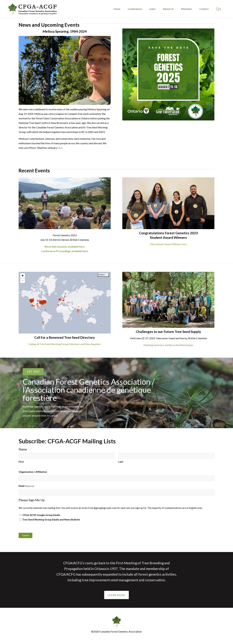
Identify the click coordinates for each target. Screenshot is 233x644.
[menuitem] (117, 9)
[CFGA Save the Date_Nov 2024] (168, 74)
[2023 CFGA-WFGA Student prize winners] (168, 203)
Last (121, 462)
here (60, 148)
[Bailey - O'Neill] (65, 203)
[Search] (219, 9)
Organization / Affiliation (33, 472)
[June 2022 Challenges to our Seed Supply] (168, 300)
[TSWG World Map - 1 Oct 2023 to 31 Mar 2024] (65, 303)
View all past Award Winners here (168, 244)
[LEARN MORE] (116, 595)
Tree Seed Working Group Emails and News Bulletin (51, 520)
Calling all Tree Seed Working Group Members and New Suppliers (65, 344)
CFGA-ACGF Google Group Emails (41, 515)
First (21, 462)
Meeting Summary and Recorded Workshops (168, 345)
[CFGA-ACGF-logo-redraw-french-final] (32, 9)
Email (26, 486)
